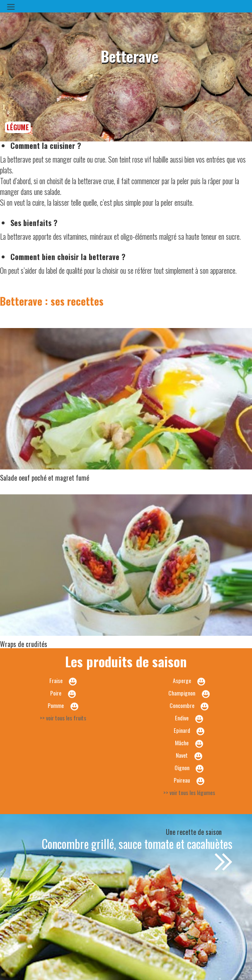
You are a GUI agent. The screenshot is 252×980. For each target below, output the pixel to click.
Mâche (182, 743)
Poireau (182, 780)
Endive (182, 718)
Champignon (182, 693)
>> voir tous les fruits (63, 718)
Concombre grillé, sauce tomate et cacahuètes (137, 844)
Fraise (56, 680)
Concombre (182, 705)
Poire (56, 693)
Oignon (182, 767)
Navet (182, 755)
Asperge (182, 680)
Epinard (182, 730)
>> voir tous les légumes (189, 792)
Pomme (56, 705)
